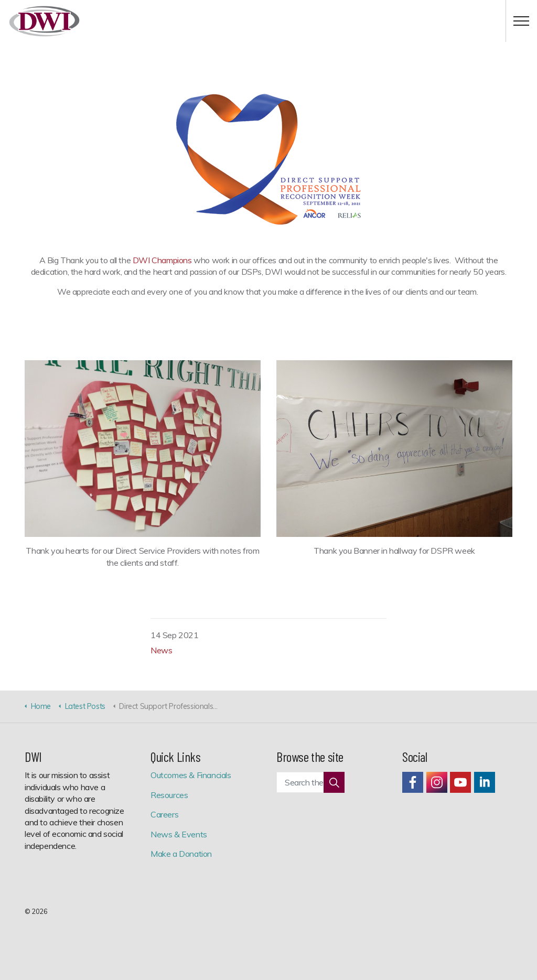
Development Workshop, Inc (44, 21)
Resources (169, 795)
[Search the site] (310, 782)
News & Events (179, 834)
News (161, 650)
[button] (334, 782)
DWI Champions (162, 260)
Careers (164, 814)
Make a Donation (181, 854)
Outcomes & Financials (191, 775)
